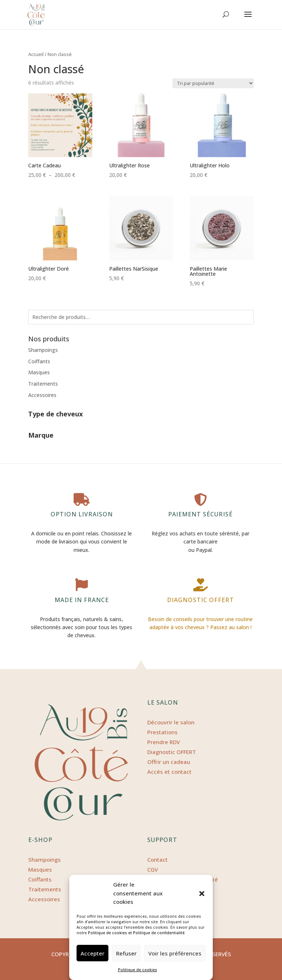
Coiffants (39, 361)
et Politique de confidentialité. (157, 933)
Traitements (43, 384)
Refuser (126, 953)
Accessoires (42, 395)
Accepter (92, 953)
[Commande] (213, 83)
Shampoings (43, 350)
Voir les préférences (175, 953)
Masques (39, 372)
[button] (202, 894)
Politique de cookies (107, 933)
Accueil (36, 54)
